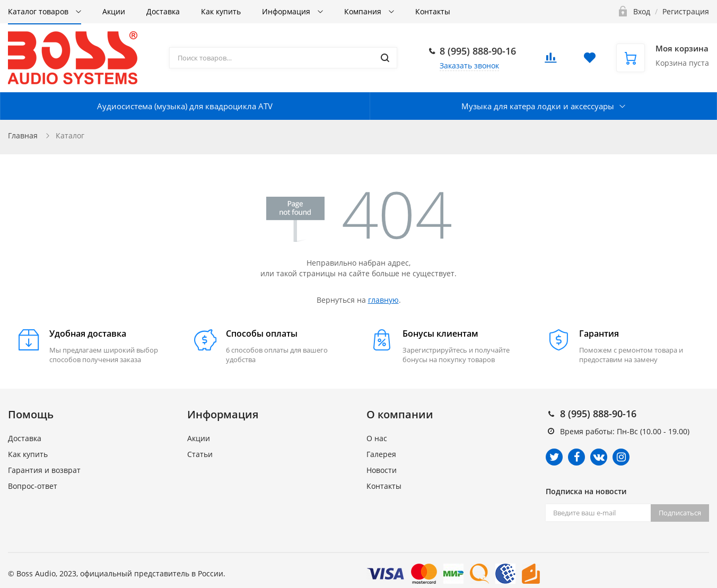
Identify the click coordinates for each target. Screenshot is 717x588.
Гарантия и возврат (44, 470)
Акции (114, 11)
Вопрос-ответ (33, 486)
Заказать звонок (469, 65)
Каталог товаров (39, 11)
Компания (364, 11)
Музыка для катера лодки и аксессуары (538, 106)
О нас (377, 438)
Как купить (221, 11)
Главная (23, 135)
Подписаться (680, 513)
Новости (382, 470)
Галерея (381, 454)
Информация (287, 11)
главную (383, 300)
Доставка (163, 11)
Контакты (433, 11)
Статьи (200, 454)
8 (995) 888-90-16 (478, 51)
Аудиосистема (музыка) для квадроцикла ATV (185, 106)
